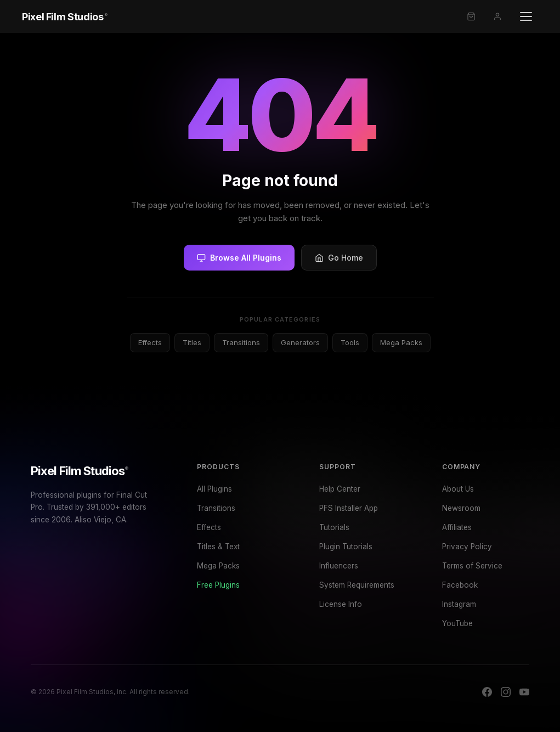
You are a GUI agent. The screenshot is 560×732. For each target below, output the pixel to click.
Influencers (339, 566)
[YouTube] (524, 692)
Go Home (339, 258)
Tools (350, 342)
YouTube (457, 623)
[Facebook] (487, 692)
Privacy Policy (467, 547)
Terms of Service (472, 566)
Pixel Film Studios (80, 471)
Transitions (241, 342)
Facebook (460, 585)
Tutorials (334, 527)
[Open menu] (526, 16)
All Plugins (214, 489)
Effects (150, 342)
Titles (192, 342)
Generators (300, 342)
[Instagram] (506, 692)
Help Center (340, 489)
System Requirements (357, 585)
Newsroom (461, 508)
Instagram (459, 604)
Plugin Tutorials (346, 547)
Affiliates (457, 527)
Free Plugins (218, 585)
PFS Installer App (349, 508)
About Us (458, 489)
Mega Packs (401, 342)
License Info (341, 604)
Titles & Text (218, 547)
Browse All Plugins (239, 258)
